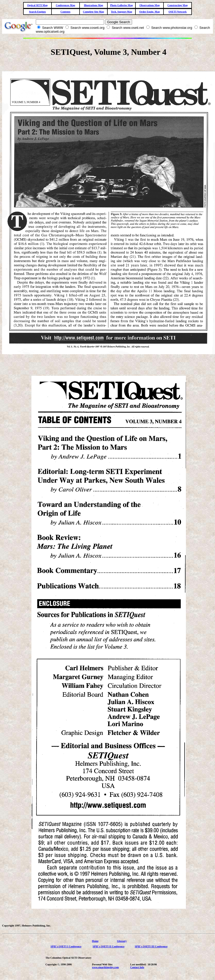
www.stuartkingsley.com (105, 967)
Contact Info (137, 967)
